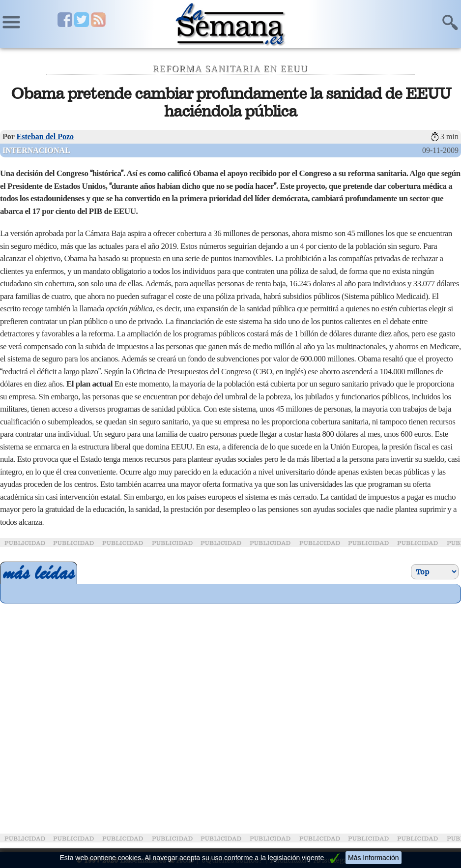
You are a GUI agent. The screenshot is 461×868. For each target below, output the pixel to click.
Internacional (36, 150)
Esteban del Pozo (45, 136)
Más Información (373, 858)
